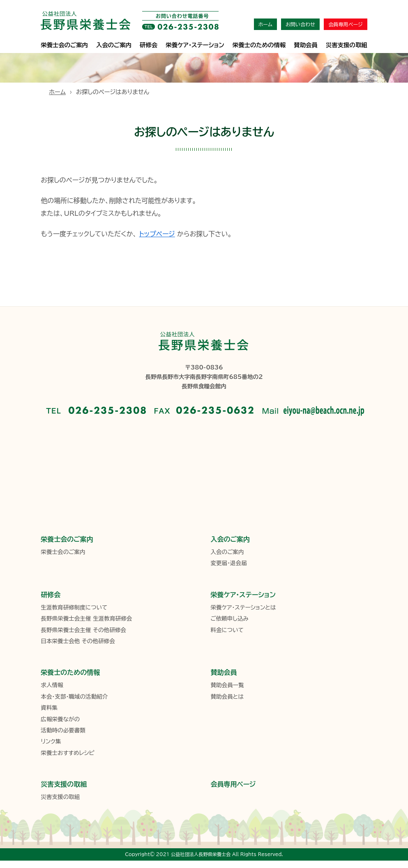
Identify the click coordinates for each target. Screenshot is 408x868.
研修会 (149, 45)
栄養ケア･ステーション (195, 45)
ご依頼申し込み (229, 619)
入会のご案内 (114, 45)
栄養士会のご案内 (64, 45)
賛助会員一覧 (227, 685)
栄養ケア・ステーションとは (243, 607)
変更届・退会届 (228, 563)
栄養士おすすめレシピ (67, 753)
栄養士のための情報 (259, 45)
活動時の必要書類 (63, 730)
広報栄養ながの (60, 719)
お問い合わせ (300, 24)
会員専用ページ (346, 24)
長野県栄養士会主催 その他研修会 (83, 630)
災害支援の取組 (347, 45)
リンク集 (51, 741)
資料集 (49, 708)
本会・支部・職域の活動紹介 (74, 697)
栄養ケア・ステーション (243, 595)
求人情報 (52, 685)
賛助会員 (306, 45)
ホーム (265, 24)
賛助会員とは (227, 697)
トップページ (157, 234)
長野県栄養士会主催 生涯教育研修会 (86, 619)
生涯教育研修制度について (74, 607)
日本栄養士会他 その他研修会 (78, 641)
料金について (227, 630)
